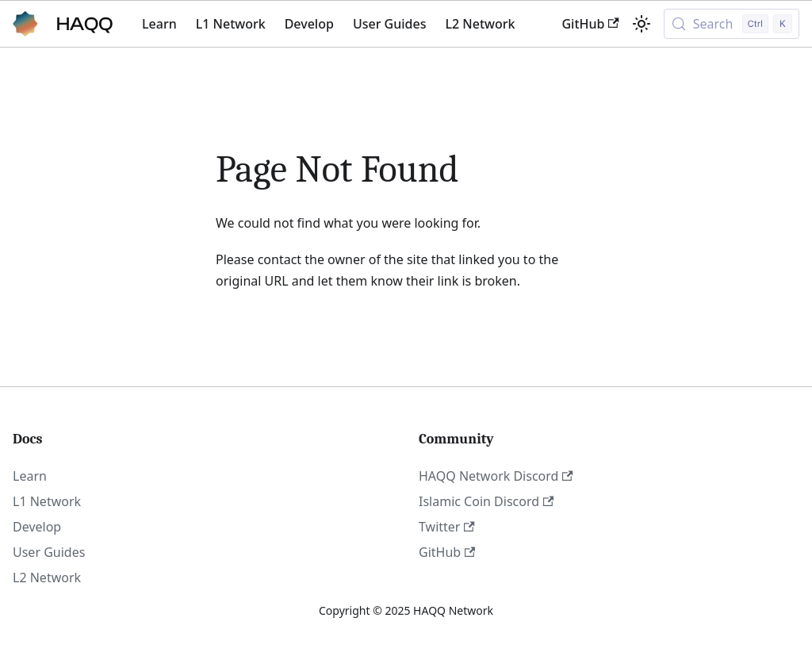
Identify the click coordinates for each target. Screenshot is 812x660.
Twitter (447, 527)
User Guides (390, 24)
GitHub (590, 24)
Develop (309, 24)
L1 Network (231, 24)
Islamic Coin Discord (486, 501)
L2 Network (480, 24)
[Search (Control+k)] (732, 24)
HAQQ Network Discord (496, 476)
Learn (159, 24)
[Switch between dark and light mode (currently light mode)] (642, 24)
